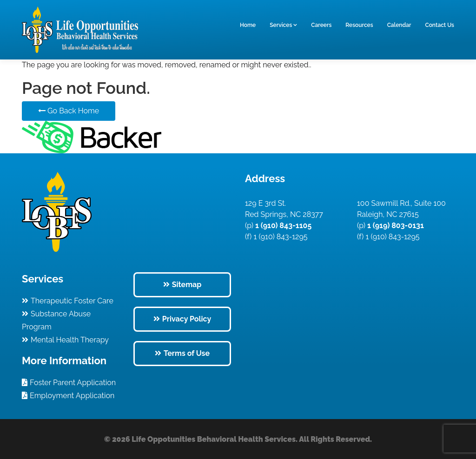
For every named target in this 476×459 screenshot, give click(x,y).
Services (281, 25)
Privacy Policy (187, 319)
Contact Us (440, 25)
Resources (359, 25)
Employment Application (72, 396)
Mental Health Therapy (70, 340)
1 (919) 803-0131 (395, 226)
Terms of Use (187, 353)
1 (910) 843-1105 (282, 226)
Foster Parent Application (73, 383)
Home (248, 25)
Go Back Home (69, 111)
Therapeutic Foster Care (72, 301)
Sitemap (187, 285)
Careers (321, 25)
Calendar (399, 25)
